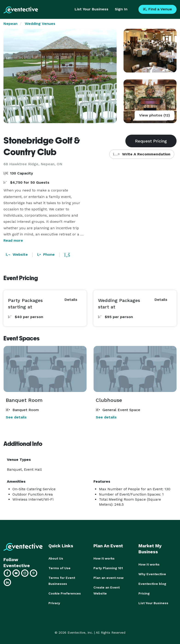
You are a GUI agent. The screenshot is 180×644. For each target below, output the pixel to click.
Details (71, 300)
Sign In (121, 9)
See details (16, 417)
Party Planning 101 (108, 568)
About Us (56, 558)
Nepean (10, 24)
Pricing (144, 593)
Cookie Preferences (65, 593)
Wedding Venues (40, 24)
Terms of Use (59, 568)
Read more (13, 240)
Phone (46, 254)
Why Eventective (152, 574)
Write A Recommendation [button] (142, 154)
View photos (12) (155, 115)
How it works (104, 558)
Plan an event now (108, 578)
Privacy (54, 603)
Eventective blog (152, 584)
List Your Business (91, 9)
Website (17, 254)
